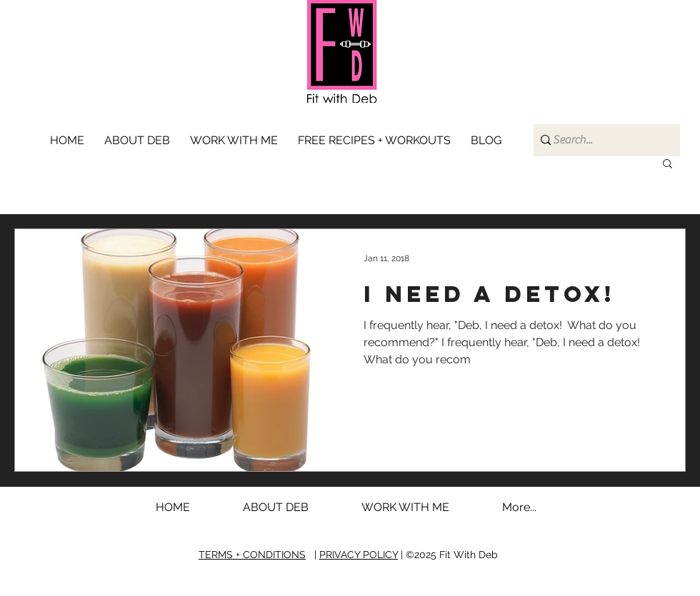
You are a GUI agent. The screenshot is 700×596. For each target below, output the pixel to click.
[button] (237, 141)
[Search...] (601, 140)
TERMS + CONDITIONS (252, 555)
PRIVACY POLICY (359, 555)
